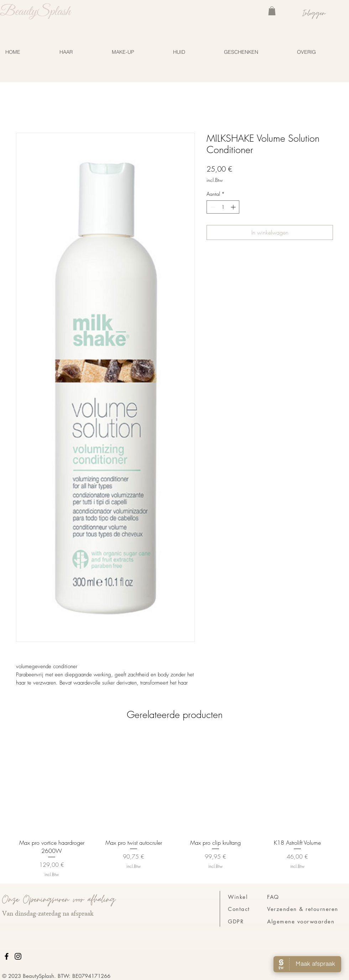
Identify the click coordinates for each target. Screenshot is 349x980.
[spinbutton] (223, 207)
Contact (239, 909)
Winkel (238, 897)
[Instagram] (18, 956)
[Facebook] (7, 956)
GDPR (236, 921)
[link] (272, 11)
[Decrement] (212, 207)
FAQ (273, 897)
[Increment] (234, 207)
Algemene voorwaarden (301, 921)
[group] (174, 805)
